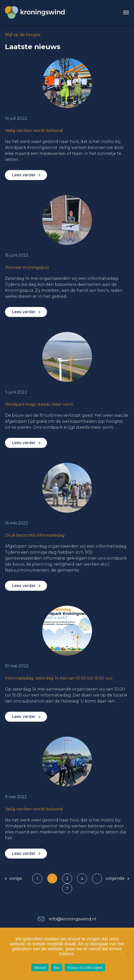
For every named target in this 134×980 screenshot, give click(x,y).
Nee (57, 968)
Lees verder (26, 175)
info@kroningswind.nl (72, 919)
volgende (117, 878)
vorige (13, 878)
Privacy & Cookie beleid (85, 968)
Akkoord (40, 968)
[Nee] (128, 954)
